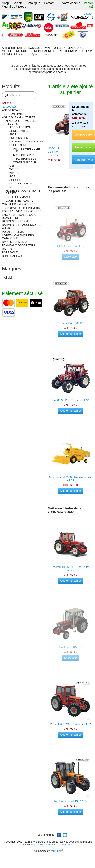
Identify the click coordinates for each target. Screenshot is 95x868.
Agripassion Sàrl (12, 48)
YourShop (56, 851)
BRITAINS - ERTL (20, 138)
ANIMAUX (8, 228)
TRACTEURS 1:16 (25, 159)
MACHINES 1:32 (24, 155)
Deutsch (88, 14)
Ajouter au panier (70, 334)
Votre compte (71, 3)
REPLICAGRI (43, 51)
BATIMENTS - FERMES (17, 221)
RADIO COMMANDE (19, 197)
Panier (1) (88, 5)
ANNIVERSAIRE (12, 110)
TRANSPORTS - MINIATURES (21, 208)
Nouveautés (9, 107)
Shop (6, 3)
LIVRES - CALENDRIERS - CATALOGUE (19, 237)
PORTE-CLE (10, 252)
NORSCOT (16, 187)
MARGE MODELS (21, 184)
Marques (12, 269)
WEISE (14, 169)
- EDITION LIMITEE (14, 114)
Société (18, 3)
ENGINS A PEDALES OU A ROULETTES (19, 216)
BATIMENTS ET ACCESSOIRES (22, 225)
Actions (7, 103)
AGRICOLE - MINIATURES (45, 48)
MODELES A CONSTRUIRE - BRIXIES (24, 192)
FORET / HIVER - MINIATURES (22, 211)
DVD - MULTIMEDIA (14, 242)
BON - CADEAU (12, 256)
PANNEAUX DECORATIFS (19, 245)
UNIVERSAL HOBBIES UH (26, 141)
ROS (12, 176)
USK (12, 166)
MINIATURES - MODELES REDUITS (22, 122)
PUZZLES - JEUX (13, 232)
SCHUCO (15, 180)
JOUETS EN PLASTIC (20, 201)
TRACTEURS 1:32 (68, 51)
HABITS (7, 249)
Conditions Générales (48, 845)
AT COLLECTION (20, 127)
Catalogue (33, 3)
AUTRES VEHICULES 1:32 (27, 150)
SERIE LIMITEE (19, 131)
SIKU (13, 134)
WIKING (14, 173)
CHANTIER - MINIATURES (19, 204)
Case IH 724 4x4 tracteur (53, 152)
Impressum (68, 845)
